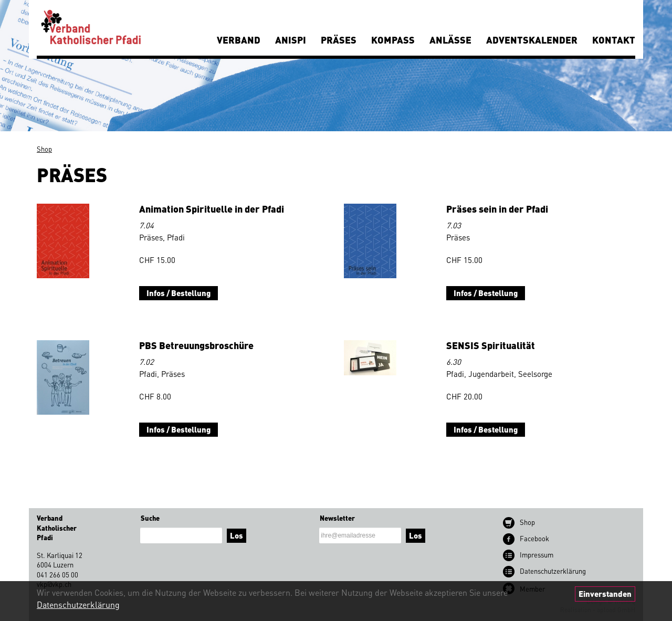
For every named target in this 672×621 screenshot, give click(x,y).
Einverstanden (605, 594)
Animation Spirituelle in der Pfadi (212, 209)
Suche (150, 518)
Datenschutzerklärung (78, 604)
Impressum (537, 555)
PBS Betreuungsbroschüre (196, 345)
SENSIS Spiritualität (491, 345)
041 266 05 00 (57, 575)
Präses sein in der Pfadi (497, 209)
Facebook (534, 538)
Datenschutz (553, 571)
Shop (44, 149)
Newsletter (337, 518)
